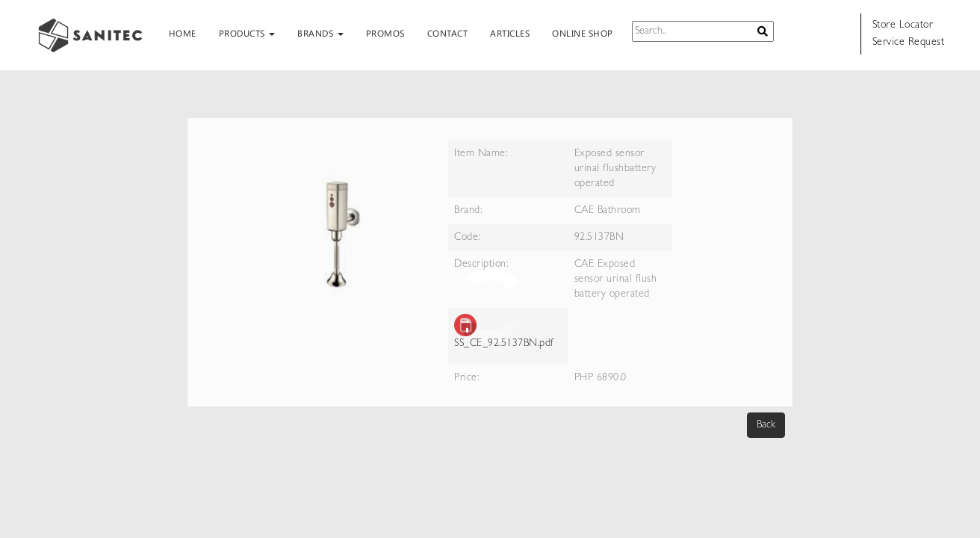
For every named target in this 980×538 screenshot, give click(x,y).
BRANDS (320, 33)
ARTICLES (510, 33)
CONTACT (448, 33)
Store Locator (903, 25)
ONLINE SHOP (583, 33)
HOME (183, 33)
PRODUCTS (247, 33)
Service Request (909, 43)
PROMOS (385, 33)
